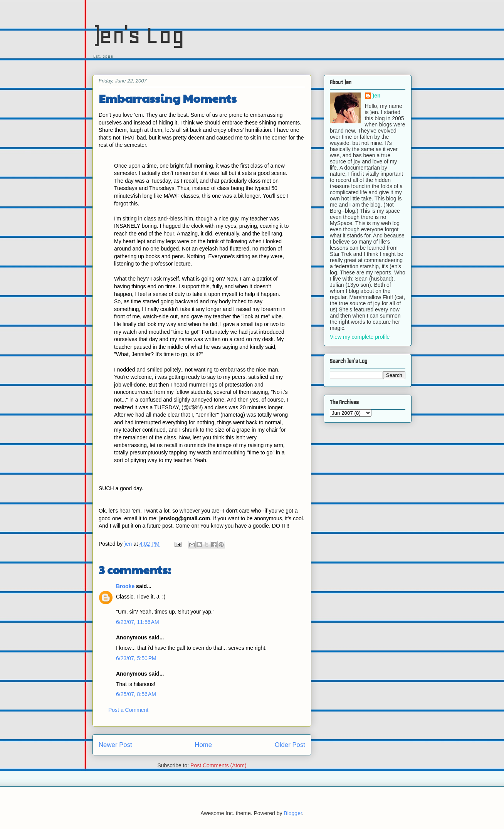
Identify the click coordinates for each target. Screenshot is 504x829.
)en (377, 96)
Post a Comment (128, 710)
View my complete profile (360, 337)
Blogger (293, 813)
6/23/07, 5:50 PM (136, 658)
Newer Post (115, 745)
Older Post (290, 745)
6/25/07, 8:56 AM (136, 694)
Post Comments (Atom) (218, 765)
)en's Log (139, 35)
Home (203, 745)
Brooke (125, 586)
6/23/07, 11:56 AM (138, 622)
